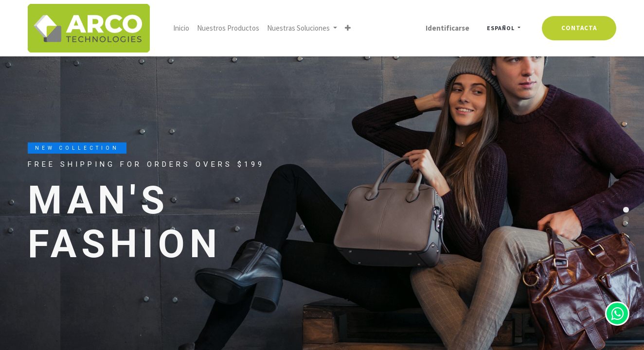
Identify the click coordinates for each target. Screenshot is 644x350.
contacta (579, 28)
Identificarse (447, 28)
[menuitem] (181, 28)
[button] (348, 28)
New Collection (77, 148)
